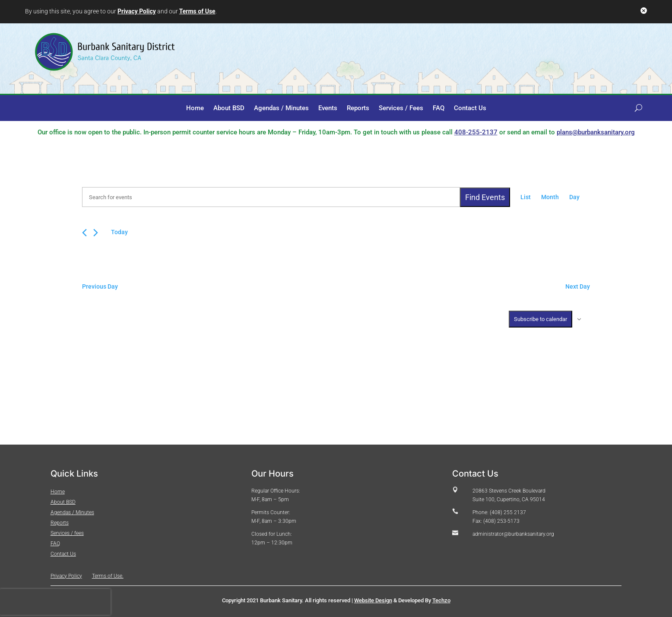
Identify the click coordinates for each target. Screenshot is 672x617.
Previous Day (100, 286)
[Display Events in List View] (526, 197)
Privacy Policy (137, 11)
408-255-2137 (476, 132)
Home (195, 108)
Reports (358, 108)
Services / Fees (401, 108)
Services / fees (67, 533)
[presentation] (55, 602)
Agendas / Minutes (281, 108)
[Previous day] (84, 233)
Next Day (578, 286)
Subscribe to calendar (540, 319)
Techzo (441, 600)
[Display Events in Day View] (574, 197)
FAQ (439, 108)
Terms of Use (197, 11)
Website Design (373, 600)
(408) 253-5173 (501, 521)
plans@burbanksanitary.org (596, 132)
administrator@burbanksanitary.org (513, 534)
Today (119, 232)
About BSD (229, 108)
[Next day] (96, 233)
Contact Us (470, 108)
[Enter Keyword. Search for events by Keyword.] (271, 197)
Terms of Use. (108, 576)
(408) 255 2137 (507, 512)
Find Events (485, 197)
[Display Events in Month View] (550, 197)
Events (328, 108)
